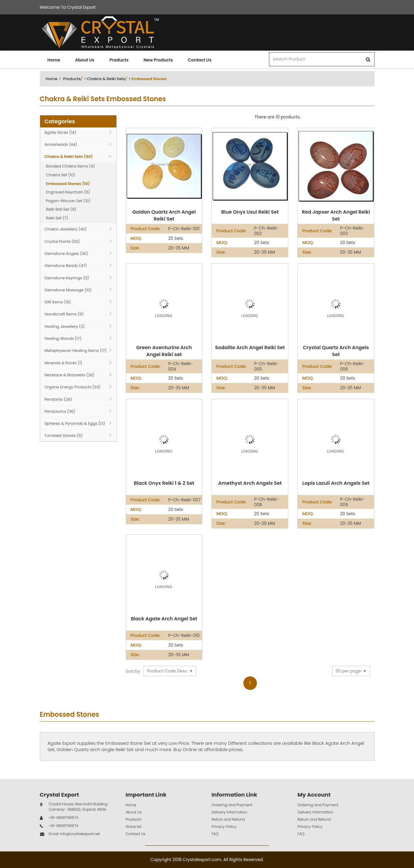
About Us (85, 60)
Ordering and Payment (232, 805)
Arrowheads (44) (61, 144)
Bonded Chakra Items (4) (71, 166)
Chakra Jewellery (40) (66, 229)
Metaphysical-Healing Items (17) (76, 351)
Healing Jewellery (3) (65, 326)
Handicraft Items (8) (64, 314)
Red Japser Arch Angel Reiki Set (336, 216)
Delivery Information (230, 812)
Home (54, 60)
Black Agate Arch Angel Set (164, 619)
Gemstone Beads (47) (66, 266)
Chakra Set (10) (61, 175)
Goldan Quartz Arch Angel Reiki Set (164, 216)
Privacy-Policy (224, 827)
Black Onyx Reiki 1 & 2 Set (164, 483)
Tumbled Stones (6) (64, 436)
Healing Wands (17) (63, 338)
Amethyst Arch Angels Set (250, 483)
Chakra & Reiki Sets (106, 79)
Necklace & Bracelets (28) (70, 375)
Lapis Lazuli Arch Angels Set (336, 483)
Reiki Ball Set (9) (61, 209)
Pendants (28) (58, 399)
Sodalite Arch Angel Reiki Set (250, 348)
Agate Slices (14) (60, 132)
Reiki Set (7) (57, 218)
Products (119, 60)
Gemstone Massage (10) (68, 290)
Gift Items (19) (58, 302)
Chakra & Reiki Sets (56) (69, 157)
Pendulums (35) (60, 411)
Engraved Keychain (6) (68, 192)
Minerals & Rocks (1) (63, 363)
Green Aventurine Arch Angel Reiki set (164, 351)
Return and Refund (228, 819)
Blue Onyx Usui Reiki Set (250, 212)
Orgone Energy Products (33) (73, 387)
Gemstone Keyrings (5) (67, 278)
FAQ (215, 834)
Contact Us (200, 60)
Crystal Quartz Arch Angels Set (336, 351)
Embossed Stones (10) (68, 184)
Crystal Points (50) (62, 241)
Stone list (134, 827)
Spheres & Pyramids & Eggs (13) (75, 423)
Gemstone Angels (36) (66, 254)
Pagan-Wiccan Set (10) (68, 201)
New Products (158, 60)
